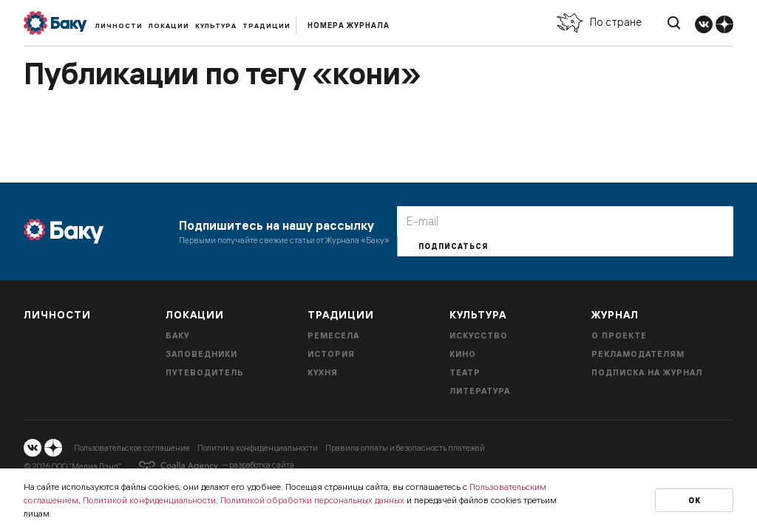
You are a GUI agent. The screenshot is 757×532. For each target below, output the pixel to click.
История (331, 354)
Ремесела (333, 335)
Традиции (267, 25)
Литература (480, 391)
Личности (119, 25)
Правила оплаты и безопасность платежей (405, 448)
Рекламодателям (638, 354)
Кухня (323, 372)
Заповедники (201, 354)
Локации (169, 25)
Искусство (479, 335)
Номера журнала (349, 25)
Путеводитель (205, 372)
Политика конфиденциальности (258, 448)
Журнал (615, 315)
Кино (463, 354)
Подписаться (453, 246)
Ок (695, 501)
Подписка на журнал (647, 372)
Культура (216, 25)
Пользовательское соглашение (132, 448)
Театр (465, 372)
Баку (177, 335)
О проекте (619, 335)
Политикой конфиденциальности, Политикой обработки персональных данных (244, 500)
